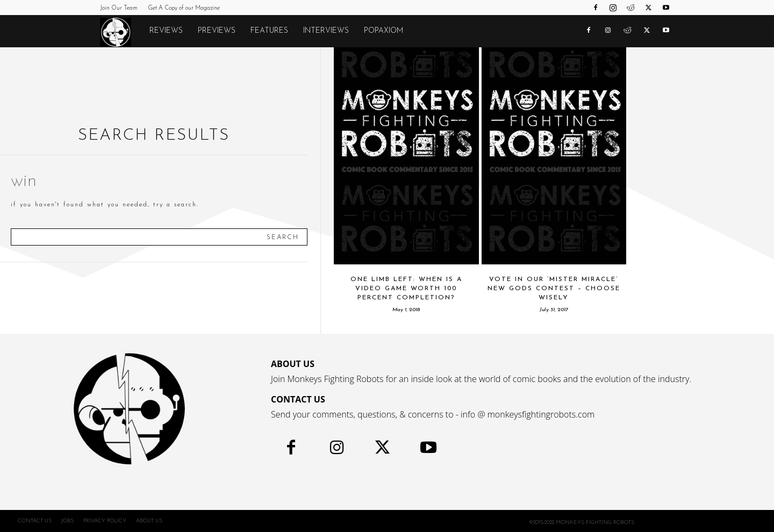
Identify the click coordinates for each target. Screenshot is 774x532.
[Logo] (121, 32)
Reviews (166, 31)
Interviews (326, 31)
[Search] (283, 237)
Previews (217, 31)
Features (269, 31)
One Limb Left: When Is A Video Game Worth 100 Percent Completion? (406, 289)
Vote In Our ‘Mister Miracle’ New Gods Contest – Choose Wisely (554, 289)
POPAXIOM (384, 31)
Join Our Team (119, 8)
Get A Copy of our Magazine (184, 8)
